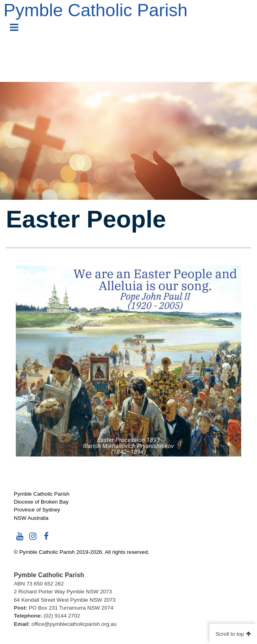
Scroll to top (230, 634)
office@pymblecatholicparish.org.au (74, 624)
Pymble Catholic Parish (95, 10)
